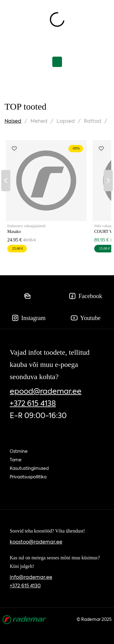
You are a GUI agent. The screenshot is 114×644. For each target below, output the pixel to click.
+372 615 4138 (33, 403)
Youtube (86, 318)
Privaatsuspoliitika (28, 477)
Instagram (29, 318)
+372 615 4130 (25, 586)
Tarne (16, 460)
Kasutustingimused (29, 468)
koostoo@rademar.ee (36, 542)
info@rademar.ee (31, 577)
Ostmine (19, 451)
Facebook (85, 296)
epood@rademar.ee (46, 391)
